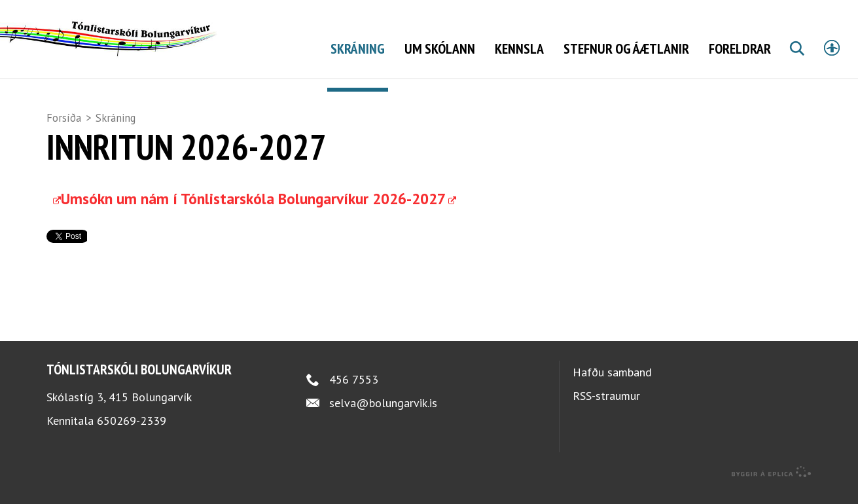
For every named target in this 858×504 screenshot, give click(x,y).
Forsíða (64, 118)
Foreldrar (740, 48)
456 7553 (354, 392)
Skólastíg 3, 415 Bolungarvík (119, 409)
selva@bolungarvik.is (383, 415)
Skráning (116, 118)
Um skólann (440, 48)
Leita (796, 63)
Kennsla (519, 48)
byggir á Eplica (772, 484)
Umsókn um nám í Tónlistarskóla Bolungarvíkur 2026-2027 (253, 211)
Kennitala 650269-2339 (106, 433)
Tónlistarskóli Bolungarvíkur (139, 382)
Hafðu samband (612, 385)
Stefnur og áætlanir (626, 48)
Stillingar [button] (832, 48)
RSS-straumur (606, 408)
